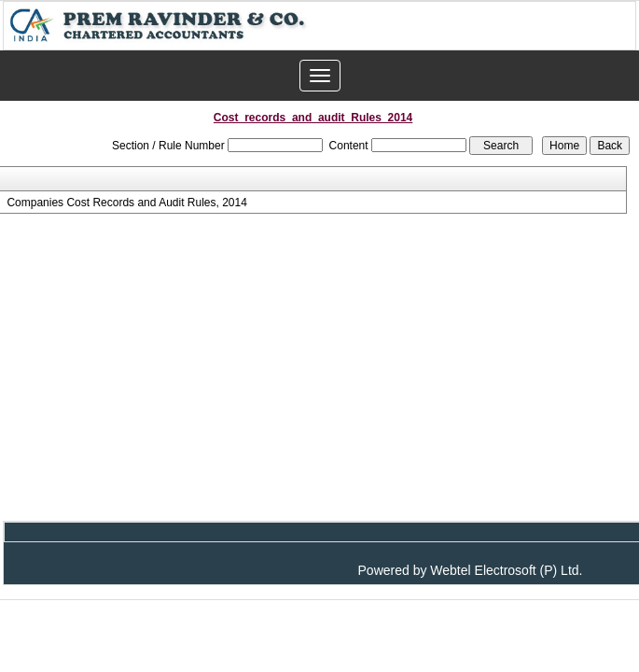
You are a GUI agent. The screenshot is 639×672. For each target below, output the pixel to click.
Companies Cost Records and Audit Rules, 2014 (126, 203)
